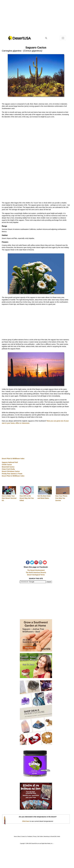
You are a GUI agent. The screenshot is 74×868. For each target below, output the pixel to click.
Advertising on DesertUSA (50, 836)
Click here (26, 821)
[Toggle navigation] (63, 38)
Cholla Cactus (7, 465)
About (19, 836)
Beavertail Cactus (8, 467)
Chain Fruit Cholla (8, 469)
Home (15, 836)
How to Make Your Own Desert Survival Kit (9, 498)
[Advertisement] (37, 19)
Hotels (59, 836)
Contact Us (24, 836)
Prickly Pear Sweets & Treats (12, 474)
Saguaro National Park (10, 462)
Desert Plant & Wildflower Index (13, 459)
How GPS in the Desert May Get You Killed (27, 498)
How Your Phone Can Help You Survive (61, 498)
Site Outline (40, 836)
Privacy (35, 836)
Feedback (30, 836)
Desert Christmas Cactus (11, 471)
